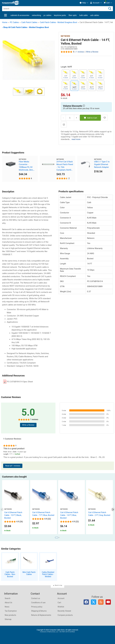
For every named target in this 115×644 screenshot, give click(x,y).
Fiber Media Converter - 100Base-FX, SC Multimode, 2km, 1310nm (26, 166)
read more (76, 139)
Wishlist (61, 607)
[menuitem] (84, 3)
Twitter (94, 602)
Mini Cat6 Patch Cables (29, 573)
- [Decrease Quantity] (63, 118)
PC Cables (47, 15)
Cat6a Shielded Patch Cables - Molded (48, 574)
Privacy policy (37, 607)
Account (61, 598)
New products (10, 615)
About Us (8, 603)
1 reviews (80, 52)
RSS (101, 602)
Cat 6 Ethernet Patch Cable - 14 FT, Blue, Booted (69, 515)
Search (8, 598)
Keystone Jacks (60, 15)
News (7, 607)
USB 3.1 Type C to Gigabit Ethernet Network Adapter (102, 164)
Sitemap (8, 619)
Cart (59, 603)
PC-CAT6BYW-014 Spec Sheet (20, 382)
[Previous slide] (2, 509)
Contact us (36, 598)
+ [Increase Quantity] (77, 118)
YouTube (108, 602)
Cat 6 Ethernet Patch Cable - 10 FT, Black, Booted (13, 515)
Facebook (86, 602)
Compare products (65, 615)
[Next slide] (113, 509)
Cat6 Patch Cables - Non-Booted (10, 574)
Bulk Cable (84, 15)
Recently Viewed (64, 611)
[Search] (110, 9)
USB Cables (95, 15)
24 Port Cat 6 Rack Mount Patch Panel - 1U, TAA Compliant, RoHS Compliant (65, 166)
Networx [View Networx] (65, 36)
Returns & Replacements (41, 615)
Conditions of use (38, 603)
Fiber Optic (73, 15)
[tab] (57, 538)
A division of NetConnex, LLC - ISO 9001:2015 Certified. (57, 632)
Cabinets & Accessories (20, 15)
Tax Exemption (11, 611)
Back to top (58, 585)
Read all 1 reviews (13, 466)
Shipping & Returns (39, 611)
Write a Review (92, 52)
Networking (36, 15)
